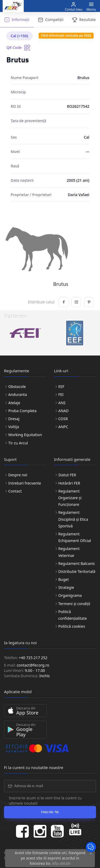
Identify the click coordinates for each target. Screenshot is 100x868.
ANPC (63, 427)
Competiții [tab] (51, 20)
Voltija (14, 427)
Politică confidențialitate (73, 615)
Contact (15, 491)
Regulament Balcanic (77, 563)
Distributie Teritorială (77, 571)
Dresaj (14, 419)
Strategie (66, 587)
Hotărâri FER (69, 483)
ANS (62, 403)
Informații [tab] (17, 20)
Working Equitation (25, 435)
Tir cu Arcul (18, 443)
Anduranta (18, 394)
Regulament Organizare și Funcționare (70, 498)
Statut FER (67, 475)
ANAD (64, 411)
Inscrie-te (50, 812)
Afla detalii (61, 863)
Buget (64, 579)
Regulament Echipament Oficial (75, 537)
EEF (61, 387)
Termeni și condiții (74, 604)
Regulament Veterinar (69, 552)
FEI (61, 394)
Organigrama (70, 595)
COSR (63, 419)
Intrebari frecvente (25, 483)
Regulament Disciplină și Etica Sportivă (73, 519)
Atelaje (14, 403)
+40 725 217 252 (33, 658)
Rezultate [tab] (84, 20)
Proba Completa (22, 411)
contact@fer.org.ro (33, 665)
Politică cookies (72, 626)
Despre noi (18, 475)
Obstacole (17, 387)
